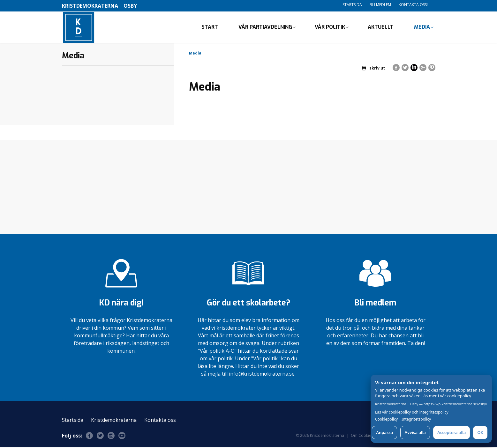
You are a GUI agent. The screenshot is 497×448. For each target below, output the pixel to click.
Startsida (352, 5)
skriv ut (373, 69)
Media (422, 27)
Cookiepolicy (386, 419)
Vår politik (330, 27)
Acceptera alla (452, 432)
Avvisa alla (415, 432)
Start (210, 27)
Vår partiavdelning (265, 27)
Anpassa (384, 432)
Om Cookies (362, 436)
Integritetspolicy (416, 419)
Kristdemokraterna (114, 421)
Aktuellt (381, 27)
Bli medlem (380, 5)
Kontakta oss (160, 421)
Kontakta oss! (413, 5)
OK (480, 432)
